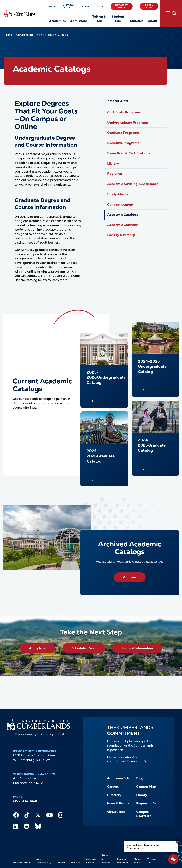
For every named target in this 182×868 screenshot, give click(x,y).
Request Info (122, 6)
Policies (76, 863)
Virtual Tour (69, 6)
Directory (114, 795)
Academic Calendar (123, 225)
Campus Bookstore (144, 814)
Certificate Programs (124, 112)
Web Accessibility (43, 861)
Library (113, 163)
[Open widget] (173, 859)
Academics (24, 35)
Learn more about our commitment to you (123, 759)
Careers (113, 786)
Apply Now (149, 6)
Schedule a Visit (84, 648)
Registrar (115, 174)
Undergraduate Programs (128, 122)
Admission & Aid (119, 778)
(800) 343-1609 (25, 801)
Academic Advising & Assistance (133, 184)
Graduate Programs (123, 133)
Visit (52, 6)
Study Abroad (118, 194)
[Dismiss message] (178, 841)
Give (100, 6)
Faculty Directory (121, 235)
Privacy (61, 863)
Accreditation (22, 863)
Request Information (137, 648)
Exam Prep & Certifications (129, 153)
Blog (86, 6)
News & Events (118, 803)
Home (8, 35)
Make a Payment (123, 861)
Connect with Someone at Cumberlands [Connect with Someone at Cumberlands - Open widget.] (143, 847)
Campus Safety (91, 861)
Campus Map (146, 786)
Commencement (120, 204)
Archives (130, 577)
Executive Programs (123, 143)
